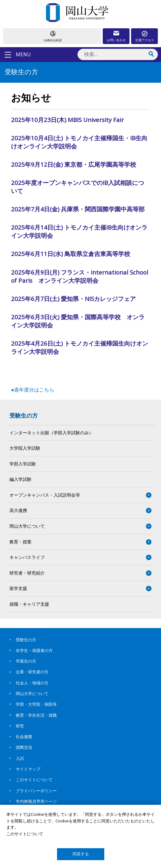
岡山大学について (32, 693)
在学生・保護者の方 (34, 650)
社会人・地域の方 (32, 683)
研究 (20, 726)
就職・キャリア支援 (29, 604)
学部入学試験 (23, 464)
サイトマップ (28, 769)
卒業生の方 (26, 661)
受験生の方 (24, 415)
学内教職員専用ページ (36, 801)
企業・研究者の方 (32, 672)
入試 (20, 758)
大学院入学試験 (25, 448)
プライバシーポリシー (36, 791)
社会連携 (24, 737)
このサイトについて (34, 780)
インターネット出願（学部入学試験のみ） (51, 433)
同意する (81, 854)
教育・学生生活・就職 (36, 715)
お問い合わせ (116, 40)
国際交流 (24, 747)
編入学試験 (20, 479)
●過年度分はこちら (33, 390)
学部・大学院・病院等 (36, 704)
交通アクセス (145, 40)
